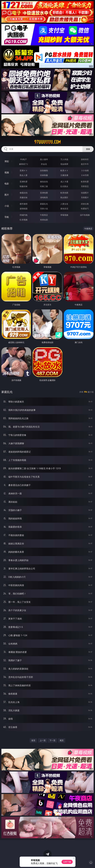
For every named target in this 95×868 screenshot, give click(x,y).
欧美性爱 (85, 182)
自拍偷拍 (44, 170)
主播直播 (64, 175)
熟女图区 (64, 197)
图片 (7, 195)
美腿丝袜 (24, 197)
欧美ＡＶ (64, 170)
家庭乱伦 (44, 204)
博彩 (7, 161)
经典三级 (44, 186)
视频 (7, 172)
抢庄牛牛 (85, 164)
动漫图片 (85, 193)
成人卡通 (64, 182)
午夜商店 (44, 215)
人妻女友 (64, 204)
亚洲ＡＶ (24, 170)
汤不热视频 (85, 215)
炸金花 (44, 164)
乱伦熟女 (64, 186)
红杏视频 (24, 220)
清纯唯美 (44, 197)
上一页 (43, 740)
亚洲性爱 (24, 182)
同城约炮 (24, 215)
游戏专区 (85, 159)
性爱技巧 (85, 209)
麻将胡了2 (24, 164)
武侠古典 (85, 204)
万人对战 (64, 159)
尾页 (62, 740)
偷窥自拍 (24, 193)
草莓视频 (64, 215)
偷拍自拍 (44, 182)
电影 (7, 184)
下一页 (52, 740)
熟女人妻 (24, 175)
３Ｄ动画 (85, 170)
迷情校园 (24, 209)
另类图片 (85, 197)
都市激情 (24, 204)
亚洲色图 (44, 193)
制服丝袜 (24, 186)
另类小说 (44, 209)
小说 (7, 206)
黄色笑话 (64, 209)
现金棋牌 (64, 164)
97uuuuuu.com (47, 142)
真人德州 (44, 159)
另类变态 (85, 186)
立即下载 (67, 862)
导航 (7, 217)
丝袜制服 (44, 175)
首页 (33, 740)
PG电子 (24, 159)
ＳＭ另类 (85, 175)
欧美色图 (64, 193)
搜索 (88, 149)
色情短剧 (44, 220)
